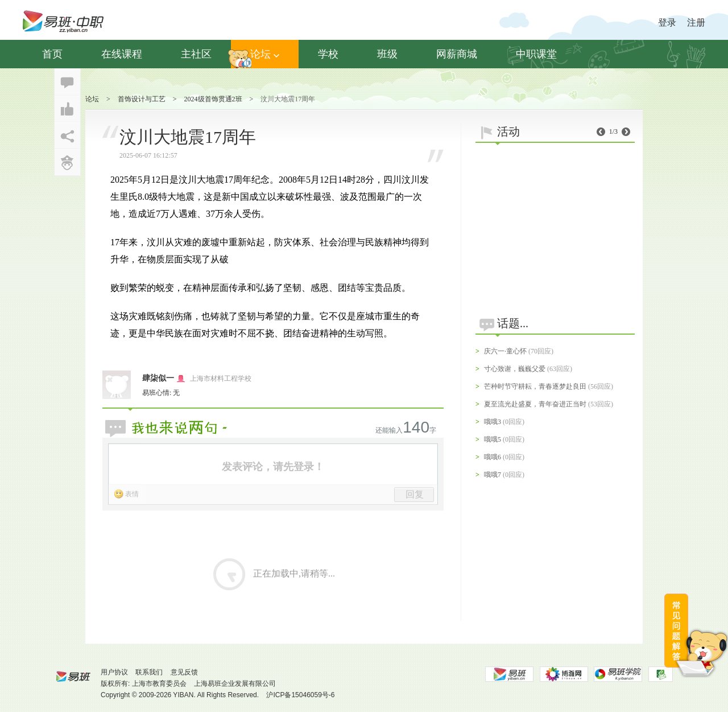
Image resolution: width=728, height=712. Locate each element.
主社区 (196, 54)
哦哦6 (493, 457)
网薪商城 (457, 54)
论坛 (265, 54)
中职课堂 (536, 54)
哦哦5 (493, 439)
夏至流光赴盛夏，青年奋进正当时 (535, 404)
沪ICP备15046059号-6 (300, 695)
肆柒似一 (158, 378)
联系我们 (149, 672)
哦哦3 (493, 422)
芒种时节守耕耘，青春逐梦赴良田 (535, 386)
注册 (696, 22)
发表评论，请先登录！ (273, 467)
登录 (667, 22)
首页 (52, 54)
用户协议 (114, 672)
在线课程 (122, 54)
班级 (387, 54)
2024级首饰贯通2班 (213, 99)
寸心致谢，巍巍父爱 (515, 369)
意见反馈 (184, 672)
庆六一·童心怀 (505, 351)
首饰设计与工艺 (142, 99)
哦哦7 (493, 475)
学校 (328, 54)
